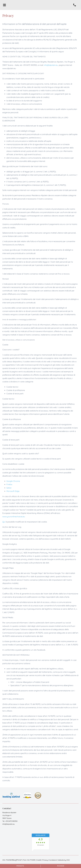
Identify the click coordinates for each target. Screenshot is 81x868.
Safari (9, 488)
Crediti (39, 860)
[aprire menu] (4, 5)
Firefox (9, 484)
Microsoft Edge (13, 491)
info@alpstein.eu (51, 65)
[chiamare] (75, 5)
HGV (68, 860)
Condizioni (53, 860)
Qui (4, 522)
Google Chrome (13, 481)
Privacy (45, 860)
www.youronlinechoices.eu (14, 517)
